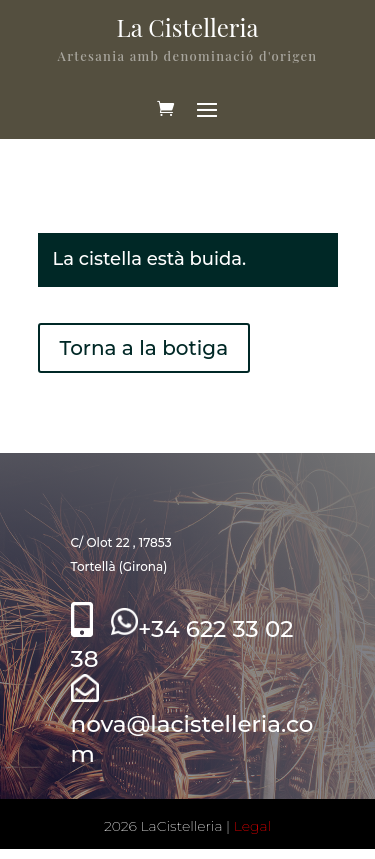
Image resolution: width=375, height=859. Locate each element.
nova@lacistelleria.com (192, 724)
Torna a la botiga (144, 348)
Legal (252, 826)
